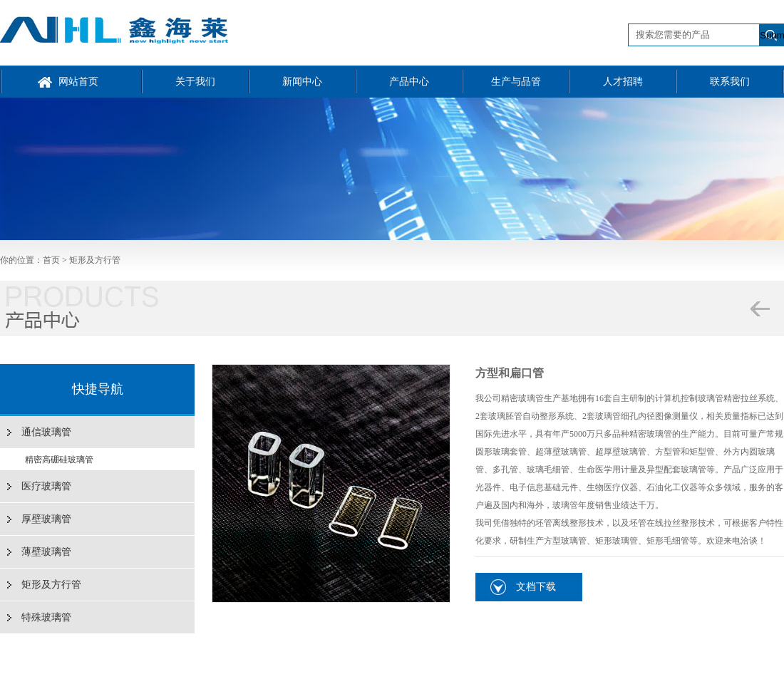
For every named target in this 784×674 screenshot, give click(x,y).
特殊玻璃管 (46, 617)
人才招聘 (623, 82)
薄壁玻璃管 (46, 552)
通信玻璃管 (46, 432)
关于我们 (195, 82)
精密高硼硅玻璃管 (59, 460)
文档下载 (536, 587)
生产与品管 (516, 82)
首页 (51, 260)
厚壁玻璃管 (46, 519)
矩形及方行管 (95, 260)
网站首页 (78, 82)
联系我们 (730, 82)
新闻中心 (302, 82)
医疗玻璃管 (46, 486)
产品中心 (409, 82)
